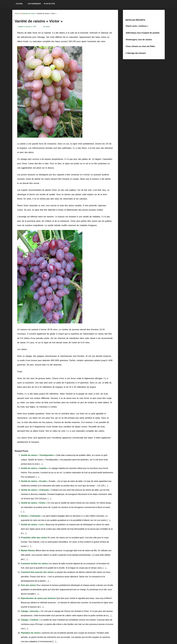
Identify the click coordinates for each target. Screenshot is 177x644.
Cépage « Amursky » (31, 611)
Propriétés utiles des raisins (34, 538)
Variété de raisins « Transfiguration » (38, 455)
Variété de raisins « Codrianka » (36, 490)
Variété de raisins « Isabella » (35, 468)
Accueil (19, 4)
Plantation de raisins (31, 633)
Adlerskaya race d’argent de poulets (143, 33)
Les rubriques (34, 4)
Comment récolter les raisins (35, 564)
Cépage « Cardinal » (31, 620)
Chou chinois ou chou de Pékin (140, 46)
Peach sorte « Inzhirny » (137, 26)
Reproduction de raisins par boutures (39, 598)
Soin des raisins (29, 585)
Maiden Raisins (28, 550)
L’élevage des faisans (136, 53)
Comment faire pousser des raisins (38, 572)
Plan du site (49, 4)
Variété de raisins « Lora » (33, 525)
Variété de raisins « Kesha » (34, 503)
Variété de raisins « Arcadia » (35, 481)
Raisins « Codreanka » (32, 516)
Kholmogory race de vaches (139, 40)
